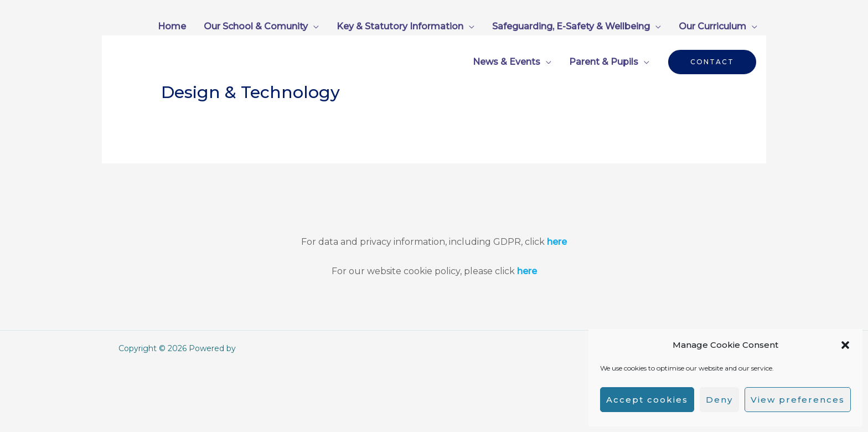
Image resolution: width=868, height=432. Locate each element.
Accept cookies (647, 400)
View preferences (798, 400)
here (557, 242)
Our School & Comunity (256, 26)
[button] (845, 345)
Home (172, 26)
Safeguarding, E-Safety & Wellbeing (571, 26)
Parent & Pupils (604, 62)
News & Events (507, 62)
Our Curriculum (712, 26)
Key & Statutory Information (400, 26)
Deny (719, 400)
